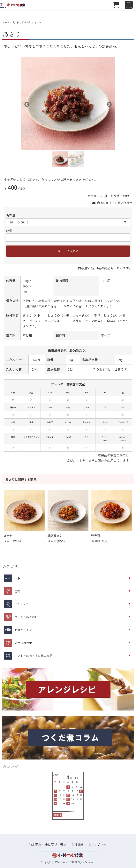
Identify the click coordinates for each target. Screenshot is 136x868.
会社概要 (77, 844)
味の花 (96, 535)
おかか (8, 535)
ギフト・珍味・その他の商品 (28, 656)
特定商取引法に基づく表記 (48, 844)
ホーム (6, 22)
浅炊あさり (55, 535)
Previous (26, 104)
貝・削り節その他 (22, 22)
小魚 (12, 578)
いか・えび (17, 604)
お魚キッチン (18, 630)
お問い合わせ (98, 844)
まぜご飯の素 (18, 643)
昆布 (12, 591)
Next (108, 104)
